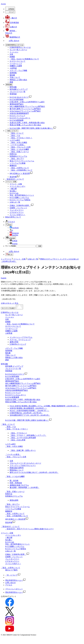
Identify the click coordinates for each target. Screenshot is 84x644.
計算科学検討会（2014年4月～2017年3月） (26, 419)
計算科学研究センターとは (20, 54)
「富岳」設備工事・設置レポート (23, 457)
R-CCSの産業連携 (17, 127)
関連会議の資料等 (17, 474)
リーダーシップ (16, 70)
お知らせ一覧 (15, 209)
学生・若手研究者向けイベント (22, 202)
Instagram (14, 239)
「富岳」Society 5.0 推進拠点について (24, 65)
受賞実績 (13, 100)
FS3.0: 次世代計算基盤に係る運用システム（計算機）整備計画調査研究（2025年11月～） (45, 412)
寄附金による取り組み (18, 86)
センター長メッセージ (18, 56)
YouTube (14, 241)
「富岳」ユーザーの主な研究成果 (23, 444)
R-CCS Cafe (14, 200)
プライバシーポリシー (14, 595)
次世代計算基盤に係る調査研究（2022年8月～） (28, 415)
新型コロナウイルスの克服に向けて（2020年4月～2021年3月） (34, 479)
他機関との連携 (16, 72)
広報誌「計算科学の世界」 (22, 212)
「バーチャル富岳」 (17, 151)
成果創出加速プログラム (19, 492)
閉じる (9, 261)
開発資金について (17, 476)
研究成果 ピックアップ (19, 96)
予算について (15, 84)
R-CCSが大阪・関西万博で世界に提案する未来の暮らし (33, 135)
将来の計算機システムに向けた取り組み (25, 131)
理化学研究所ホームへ (16, 587)
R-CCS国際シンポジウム (15, 553)
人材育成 (13, 75)
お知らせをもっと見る (10, 310)
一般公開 (13, 195)
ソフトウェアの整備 (17, 170)
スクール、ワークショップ (20, 346)
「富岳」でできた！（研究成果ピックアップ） (28, 442)
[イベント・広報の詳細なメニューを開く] (11, 188)
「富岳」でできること (18, 439)
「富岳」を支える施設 (18, 149)
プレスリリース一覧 (17, 98)
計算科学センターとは (10, 319)
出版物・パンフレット (18, 214)
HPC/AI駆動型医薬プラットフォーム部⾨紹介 (27, 113)
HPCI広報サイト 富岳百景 (21, 180)
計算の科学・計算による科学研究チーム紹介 (27, 108)
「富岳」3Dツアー (17, 165)
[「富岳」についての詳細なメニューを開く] (12, 137)
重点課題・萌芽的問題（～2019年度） (24, 494)
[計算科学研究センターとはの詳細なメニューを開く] (15, 51)
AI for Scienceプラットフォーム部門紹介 (25, 117)
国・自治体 (14, 487)
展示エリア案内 (11, 576)
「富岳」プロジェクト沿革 (20, 153)
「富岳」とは (15, 142)
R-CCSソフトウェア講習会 (20, 206)
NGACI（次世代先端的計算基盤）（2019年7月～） (29, 417)
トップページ (6, 265)
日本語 (13, 247)
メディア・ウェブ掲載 (18, 77)
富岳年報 (15, 183)
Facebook (14, 234)
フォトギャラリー (17, 216)
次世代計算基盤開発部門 (19, 120)
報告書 (12, 81)
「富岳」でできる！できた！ (21, 144)
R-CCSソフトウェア (17, 122)
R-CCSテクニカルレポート (20, 124)
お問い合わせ (12, 258)
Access (3, 10)
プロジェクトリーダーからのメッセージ (25, 470)
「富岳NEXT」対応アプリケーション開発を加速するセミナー (29, 535)
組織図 (12, 63)
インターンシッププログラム (21, 344)
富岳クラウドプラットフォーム (22, 167)
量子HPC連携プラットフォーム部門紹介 (25, 115)
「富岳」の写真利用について (21, 177)
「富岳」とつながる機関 (19, 156)
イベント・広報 (16, 190)
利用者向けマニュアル (18, 163)
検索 (39, 252)
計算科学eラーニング (18, 351)
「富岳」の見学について (19, 174)
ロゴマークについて (17, 68)
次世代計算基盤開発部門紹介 (17, 397)
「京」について (13, 581)
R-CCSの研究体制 (17, 106)
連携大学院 (14, 348)
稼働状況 (13, 172)
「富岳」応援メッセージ (19, 158)
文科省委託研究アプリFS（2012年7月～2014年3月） (30, 422)
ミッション (14, 58)
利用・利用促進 (16, 489)
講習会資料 (14, 507)
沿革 (11, 61)
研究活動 (13, 93)
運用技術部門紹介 (17, 111)
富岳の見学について (13, 223)
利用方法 (13, 160)
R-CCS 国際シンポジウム (19, 204)
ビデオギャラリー (17, 219)
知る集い (13, 197)
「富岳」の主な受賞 (17, 446)
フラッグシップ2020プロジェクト (23, 472)
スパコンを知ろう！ (17, 221)
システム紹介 (15, 147)
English (14, 250)
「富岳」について (17, 140)
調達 (11, 88)
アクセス (10, 228)
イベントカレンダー (17, 193)
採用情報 (13, 79)
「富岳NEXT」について (15, 185)
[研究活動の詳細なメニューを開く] (9, 91)
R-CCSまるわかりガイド (21, 104)
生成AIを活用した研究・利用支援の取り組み (27, 129)
